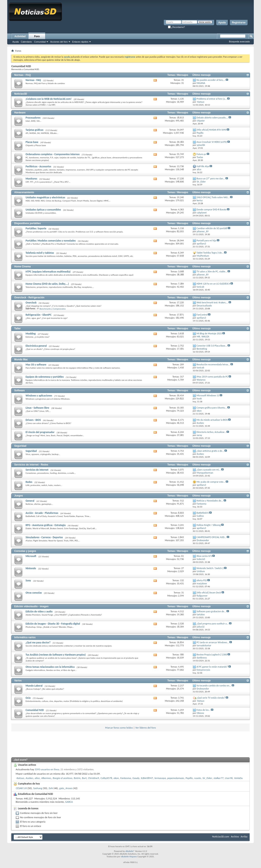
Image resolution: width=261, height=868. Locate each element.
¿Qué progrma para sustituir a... (213, 624)
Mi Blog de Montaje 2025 (209, 333)
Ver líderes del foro (146, 728)
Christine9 (94, 778)
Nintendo (31, 568)
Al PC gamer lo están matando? (212, 667)
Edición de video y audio (39, 611)
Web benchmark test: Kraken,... (212, 302)
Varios (18, 681)
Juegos (19, 496)
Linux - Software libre (37, 408)
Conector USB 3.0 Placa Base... (212, 346)
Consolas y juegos (25, 551)
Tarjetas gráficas (34, 130)
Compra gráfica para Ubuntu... (212, 408)
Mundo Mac (21, 360)
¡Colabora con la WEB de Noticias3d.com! (49, 99)
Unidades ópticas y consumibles (43, 210)
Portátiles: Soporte (36, 228)
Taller (17, 329)
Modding (31, 334)
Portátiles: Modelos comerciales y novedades (51, 241)
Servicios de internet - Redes (31, 465)
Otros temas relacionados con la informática (50, 667)
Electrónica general (36, 346)
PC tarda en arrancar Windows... (213, 642)
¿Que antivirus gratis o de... (210, 451)
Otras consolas (34, 593)
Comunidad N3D (35, 710)
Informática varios (25, 637)
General (30, 501)
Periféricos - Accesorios (38, 166)
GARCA (69, 802)
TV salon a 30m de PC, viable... (212, 271)
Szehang (38, 788)
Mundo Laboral (34, 686)
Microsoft (31, 556)
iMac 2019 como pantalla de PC (212, 377)
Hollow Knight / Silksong (209, 525)
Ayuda (222, 23)
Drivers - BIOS (33, 420)
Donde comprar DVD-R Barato (212, 210)
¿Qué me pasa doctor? (38, 642)
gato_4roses (66, 788)
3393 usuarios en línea (47, 769)
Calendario (26, 42)
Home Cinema (22, 267)
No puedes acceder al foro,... (211, 80)
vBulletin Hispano (129, 857)
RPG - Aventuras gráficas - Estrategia (46, 525)
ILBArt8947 (147, 778)
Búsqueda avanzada (239, 42)
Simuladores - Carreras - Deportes (44, 537)
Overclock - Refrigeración (29, 298)
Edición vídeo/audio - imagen (31, 606)
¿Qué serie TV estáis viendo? (211, 698)
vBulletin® (130, 851)
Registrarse (239, 23)
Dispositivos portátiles (28, 223)
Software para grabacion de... (211, 611)
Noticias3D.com (221, 836)
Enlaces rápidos (80, 42)
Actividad (20, 36)
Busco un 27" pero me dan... (211, 179)
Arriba (244, 836)
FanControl (202, 315)
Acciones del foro (59, 42)
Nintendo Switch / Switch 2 (210, 568)
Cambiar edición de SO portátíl (212, 228)
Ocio (28, 698)
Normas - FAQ (22, 75)
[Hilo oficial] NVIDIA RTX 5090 (211, 130)
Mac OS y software (36, 365)
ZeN (51, 788)
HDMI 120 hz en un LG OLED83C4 (213, 284)
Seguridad (20, 446)
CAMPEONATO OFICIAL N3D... (211, 537)
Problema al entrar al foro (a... (212, 99)
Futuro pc (201, 154)
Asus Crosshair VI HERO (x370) (212, 142)
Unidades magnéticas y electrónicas (45, 197)
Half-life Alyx (203, 166)
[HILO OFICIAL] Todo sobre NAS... (213, 197)
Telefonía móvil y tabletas (40, 253)
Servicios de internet (37, 470)
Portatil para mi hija (206, 241)
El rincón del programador (40, 432)
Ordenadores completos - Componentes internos (53, 154)
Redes (29, 482)
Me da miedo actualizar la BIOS (212, 420)
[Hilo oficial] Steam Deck (209, 593)
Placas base (32, 142)
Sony (28, 580)
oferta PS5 (202, 580)
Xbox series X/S (204, 556)
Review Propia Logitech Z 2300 (212, 655)
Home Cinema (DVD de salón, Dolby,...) (47, 284)
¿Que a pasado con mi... (209, 470)
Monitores (31, 179)
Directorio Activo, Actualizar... (211, 432)
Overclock (31, 303)
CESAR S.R (21, 788)
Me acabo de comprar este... (211, 482)
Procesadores (33, 118)
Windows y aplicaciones (39, 396)
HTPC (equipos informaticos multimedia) (48, 272)
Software (19, 391)
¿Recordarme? (176, 27)
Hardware (20, 113)
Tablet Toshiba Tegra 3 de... (210, 253)
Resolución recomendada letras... (213, 364)
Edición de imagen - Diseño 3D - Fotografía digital (53, 624)
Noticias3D (21, 94)
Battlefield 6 (203, 513)
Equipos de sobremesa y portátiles (45, 377)
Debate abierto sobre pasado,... (212, 118)
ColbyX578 (106, 778)
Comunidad (40, 42)
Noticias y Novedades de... (210, 501)
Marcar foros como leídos (119, 728)
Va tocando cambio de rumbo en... (214, 686)
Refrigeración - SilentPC (39, 315)
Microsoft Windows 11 (208, 395)
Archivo (235, 836)
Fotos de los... (204, 710)
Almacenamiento (24, 192)
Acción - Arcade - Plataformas (42, 513)
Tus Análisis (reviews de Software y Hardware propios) (56, 655)
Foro (37, 36)
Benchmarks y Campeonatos (53, 309)
